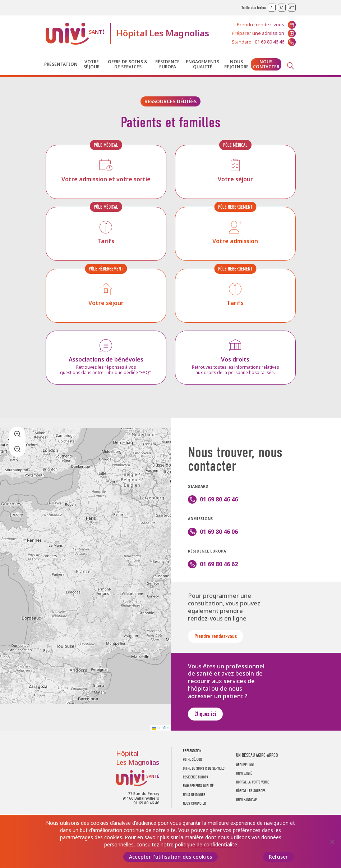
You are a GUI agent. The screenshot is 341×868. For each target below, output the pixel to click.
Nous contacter (266, 64)
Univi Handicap (246, 800)
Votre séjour (91, 64)
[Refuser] (332, 842)
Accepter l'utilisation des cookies (171, 857)
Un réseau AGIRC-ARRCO (257, 755)
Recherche (291, 66)
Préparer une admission (258, 33)
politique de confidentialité (206, 845)
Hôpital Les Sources (251, 791)
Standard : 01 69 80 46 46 (258, 42)
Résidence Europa (167, 64)
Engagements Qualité (202, 64)
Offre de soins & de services (128, 64)
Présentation (61, 64)
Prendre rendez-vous (261, 25)
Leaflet (160, 728)
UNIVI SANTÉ (244, 774)
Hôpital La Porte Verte (252, 782)
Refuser (278, 857)
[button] (17, 434)
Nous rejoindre (236, 64)
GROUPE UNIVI (245, 765)
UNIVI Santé (75, 34)
